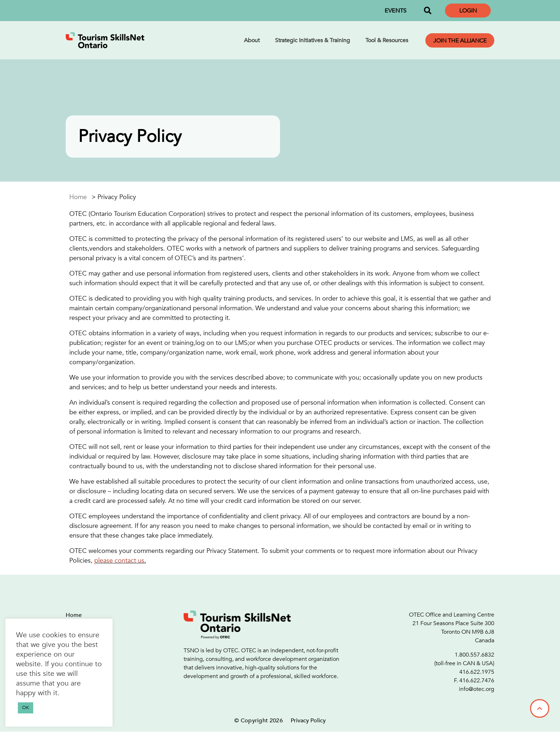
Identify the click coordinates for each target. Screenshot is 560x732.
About (252, 40)
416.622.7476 (477, 681)
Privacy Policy (308, 721)
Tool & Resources (387, 40)
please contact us (119, 561)
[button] (427, 11)
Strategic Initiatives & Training (312, 40)
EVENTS (396, 11)
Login (468, 11)
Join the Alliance (460, 41)
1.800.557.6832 (474, 655)
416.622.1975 (477, 672)
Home (78, 197)
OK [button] (26, 708)
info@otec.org (477, 689)
